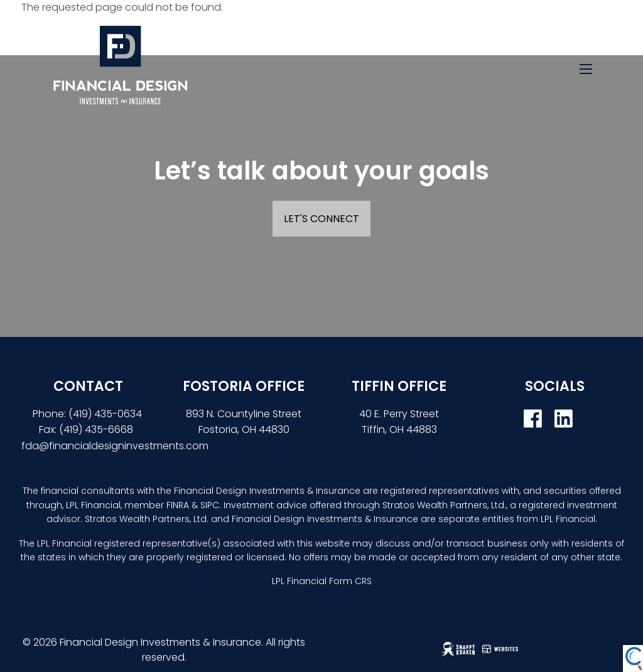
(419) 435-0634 (106, 414)
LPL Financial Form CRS (322, 581)
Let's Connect (321, 219)
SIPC (210, 505)
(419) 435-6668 (96, 429)
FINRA (178, 505)
